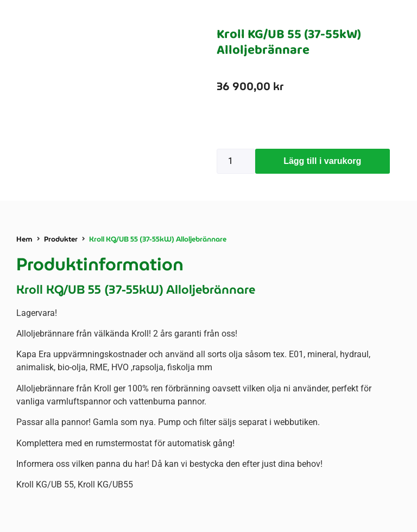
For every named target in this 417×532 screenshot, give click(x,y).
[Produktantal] (236, 161)
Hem (24, 239)
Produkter (61, 239)
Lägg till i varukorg (322, 161)
